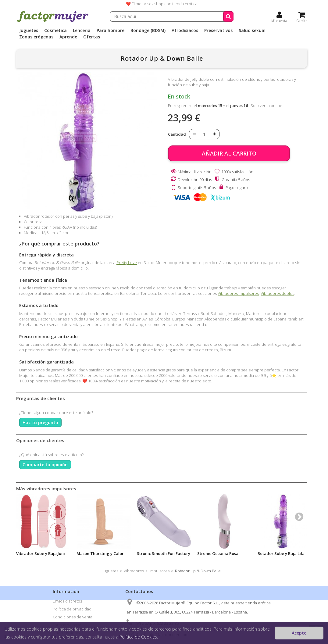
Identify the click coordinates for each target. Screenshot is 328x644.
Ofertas (92, 37)
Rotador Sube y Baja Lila (281, 553)
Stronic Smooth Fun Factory (164, 553)
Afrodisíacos (185, 30)
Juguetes (29, 30)
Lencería (82, 30)
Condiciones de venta (73, 617)
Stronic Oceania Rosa (218, 553)
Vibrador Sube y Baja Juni (41, 553)
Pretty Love (127, 263)
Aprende (68, 37)
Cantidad (177, 134)
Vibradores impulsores (238, 293)
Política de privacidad (72, 609)
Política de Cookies (138, 637)
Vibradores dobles (277, 293)
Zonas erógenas (36, 37)
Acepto (299, 633)
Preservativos (218, 30)
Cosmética (55, 30)
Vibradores (134, 571)
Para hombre (111, 30)
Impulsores (159, 571)
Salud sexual (252, 30)
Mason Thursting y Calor (100, 553)
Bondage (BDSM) (148, 30)
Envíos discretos (67, 601)
